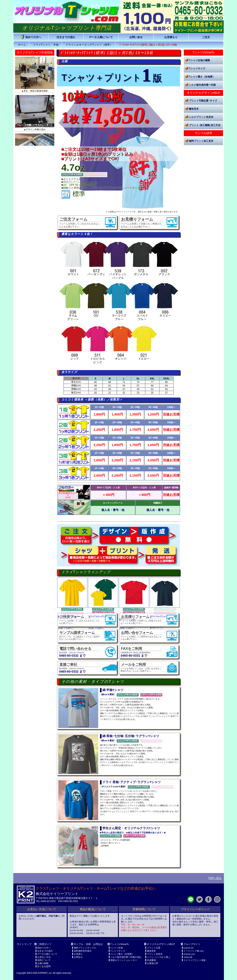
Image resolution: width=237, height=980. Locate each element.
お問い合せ (136, 37)
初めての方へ (31, 37)
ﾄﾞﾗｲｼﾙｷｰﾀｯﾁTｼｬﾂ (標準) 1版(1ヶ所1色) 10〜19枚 (148, 45)
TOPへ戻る (215, 878)
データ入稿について (101, 37)
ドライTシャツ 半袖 (46, 45)
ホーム (22, 45)
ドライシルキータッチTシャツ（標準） (89, 45)
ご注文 (206, 37)
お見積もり (171, 37)
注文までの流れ (66, 37)
